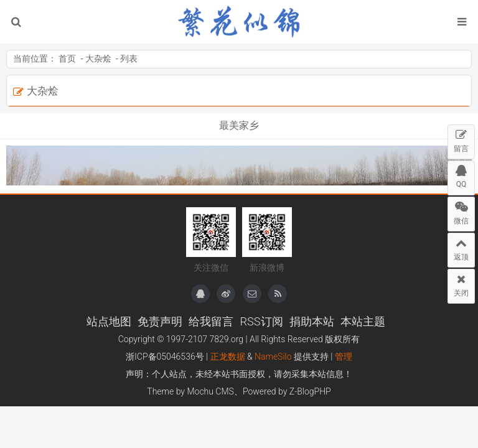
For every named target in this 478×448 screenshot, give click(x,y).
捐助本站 (312, 321)
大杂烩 (98, 58)
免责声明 (160, 321)
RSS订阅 (261, 321)
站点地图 (109, 321)
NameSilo (273, 357)
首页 (67, 58)
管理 (344, 357)
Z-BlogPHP (310, 391)
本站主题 (363, 321)
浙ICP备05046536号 (165, 357)
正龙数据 (228, 357)
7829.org (226, 339)
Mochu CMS (210, 391)
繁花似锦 (239, 22)
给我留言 (211, 321)
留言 (461, 139)
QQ (461, 175)
